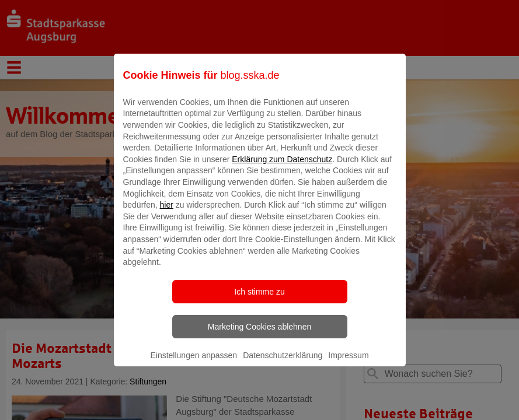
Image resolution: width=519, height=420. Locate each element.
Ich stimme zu (259, 300)
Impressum (348, 363)
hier (167, 213)
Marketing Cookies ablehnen (259, 335)
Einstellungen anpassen (194, 363)
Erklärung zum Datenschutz (282, 167)
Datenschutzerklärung (283, 363)
